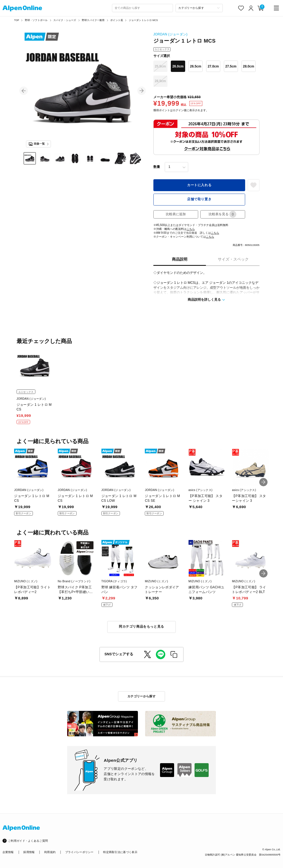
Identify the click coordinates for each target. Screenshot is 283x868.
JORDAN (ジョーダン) (171, 34)
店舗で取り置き (199, 199)
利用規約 (50, 852)
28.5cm (160, 81)
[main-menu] (277, 8)
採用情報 (29, 852)
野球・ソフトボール (36, 20)
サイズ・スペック (233, 259)
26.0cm (178, 66)
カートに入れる (199, 185)
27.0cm (213, 66)
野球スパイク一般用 (93, 20)
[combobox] (143, 8)
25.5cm (160, 66)
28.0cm (249, 66)
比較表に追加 (176, 214)
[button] (24, 91)
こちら (191, 229)
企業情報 (8, 852)
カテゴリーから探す (141, 696)
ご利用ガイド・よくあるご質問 (28, 841)
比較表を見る (222, 214)
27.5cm (231, 66)
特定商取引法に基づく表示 (120, 852)
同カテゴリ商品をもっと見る (141, 627)
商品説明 (180, 259)
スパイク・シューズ (65, 20)
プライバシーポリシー (79, 852)
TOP (17, 20)
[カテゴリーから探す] (199, 8)
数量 (157, 167)
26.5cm (196, 66)
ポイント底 (117, 20)
